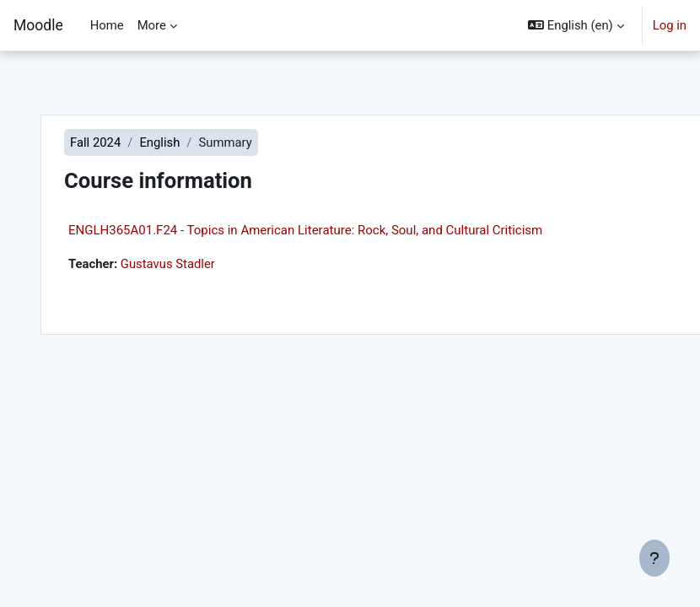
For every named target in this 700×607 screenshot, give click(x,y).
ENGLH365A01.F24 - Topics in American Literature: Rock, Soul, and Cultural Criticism (305, 230)
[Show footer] (654, 558)
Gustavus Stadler (168, 264)
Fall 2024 (95, 142)
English (159, 142)
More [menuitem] (152, 25)
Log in (670, 25)
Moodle (38, 25)
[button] (576, 25)
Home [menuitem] (107, 25)
